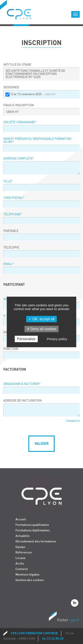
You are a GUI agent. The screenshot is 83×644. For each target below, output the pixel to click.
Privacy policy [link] (57, 339)
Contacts (22, 569)
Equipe (20, 547)
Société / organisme (20, 122)
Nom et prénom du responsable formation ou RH (37, 140)
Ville (8, 181)
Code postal (14, 198)
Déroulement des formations (36, 541)
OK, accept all (41, 319)
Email (9, 264)
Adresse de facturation (22, 401)
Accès (20, 563)
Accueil (21, 519)
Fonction (11, 349)
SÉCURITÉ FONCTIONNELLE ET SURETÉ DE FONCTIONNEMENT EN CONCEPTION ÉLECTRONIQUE (35, 74)
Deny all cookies (42, 329)
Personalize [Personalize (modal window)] (26, 339)
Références (24, 552)
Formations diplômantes (33, 530)
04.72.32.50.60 (53, 639)
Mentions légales (27, 575)
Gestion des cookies (30, 580)
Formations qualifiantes (32, 525)
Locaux (20, 558)
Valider (41, 444)
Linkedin (75, 604)
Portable (11, 231)
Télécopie (11, 248)
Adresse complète (19, 159)
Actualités (23, 536)
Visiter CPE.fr (64, 617)
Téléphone (13, 214)
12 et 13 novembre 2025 (33, 94)
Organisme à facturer (22, 384)
